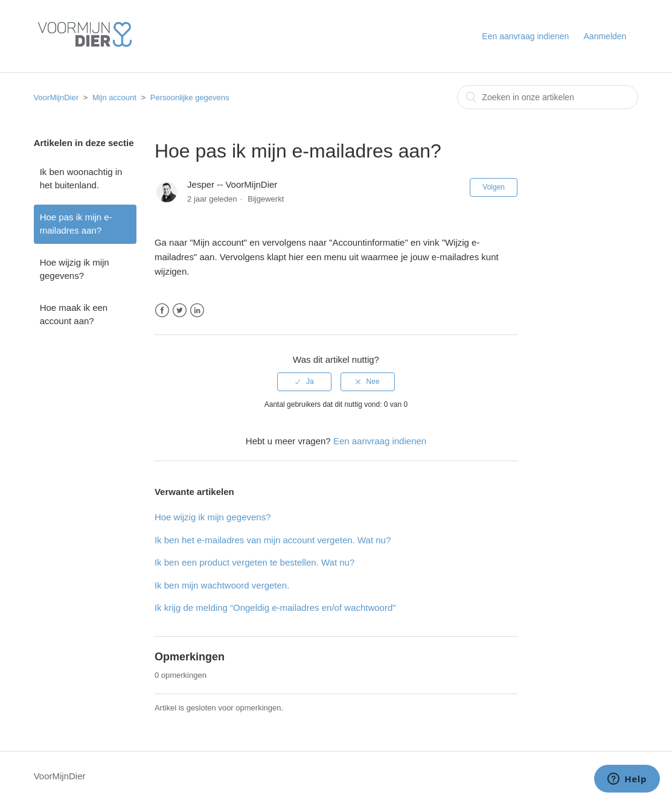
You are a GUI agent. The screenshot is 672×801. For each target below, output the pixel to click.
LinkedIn (197, 311)
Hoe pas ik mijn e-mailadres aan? (76, 224)
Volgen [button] (494, 187)
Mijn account (114, 97)
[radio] (304, 381)
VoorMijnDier (56, 97)
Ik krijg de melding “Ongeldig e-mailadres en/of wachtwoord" (275, 608)
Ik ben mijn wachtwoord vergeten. (222, 585)
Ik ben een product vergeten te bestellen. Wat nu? (254, 562)
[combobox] (548, 97)
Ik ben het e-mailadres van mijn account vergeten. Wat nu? (273, 540)
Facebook (162, 311)
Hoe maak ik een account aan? (74, 314)
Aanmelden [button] (605, 36)
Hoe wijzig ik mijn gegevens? (75, 269)
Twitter (180, 311)
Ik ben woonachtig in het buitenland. (81, 179)
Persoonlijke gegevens (190, 97)
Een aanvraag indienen (525, 36)
